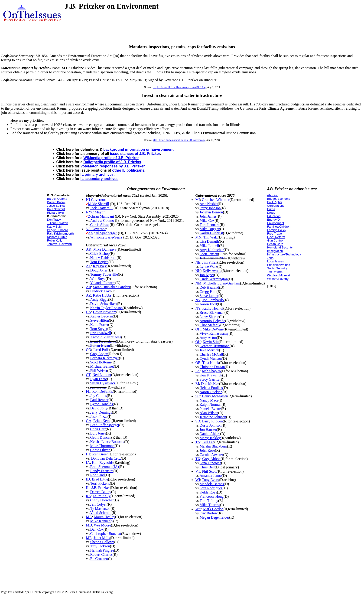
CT (88, 375)
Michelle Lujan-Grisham (222, 283)
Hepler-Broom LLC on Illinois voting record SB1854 (179, 87)
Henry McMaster (215, 396)
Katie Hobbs (102, 295)
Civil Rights (275, 202)
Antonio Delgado (213, 321)
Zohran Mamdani (101, 216)
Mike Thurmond (102, 446)
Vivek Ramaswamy (214, 333)
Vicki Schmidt (101, 513)
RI (197, 384)
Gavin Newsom (105, 312)
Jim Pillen (210, 262)
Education (274, 216)
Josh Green (100, 454)
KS (88, 496)
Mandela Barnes (212, 484)
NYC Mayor (95, 212)
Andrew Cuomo (102, 221)
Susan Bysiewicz (103, 383)
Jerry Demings (101, 412)
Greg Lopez (99, 354)
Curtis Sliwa (100, 225)
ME (89, 538)
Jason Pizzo (99, 417)
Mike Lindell (209, 246)
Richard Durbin (57, 237)
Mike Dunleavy (105, 249)
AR (88, 287)
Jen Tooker (98, 387)
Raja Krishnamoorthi (61, 234)
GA (89, 421)
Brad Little (100, 479)
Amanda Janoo (211, 476)
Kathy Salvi (55, 227)
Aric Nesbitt (209, 204)
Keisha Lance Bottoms (107, 442)
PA (197, 371)
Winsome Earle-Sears (106, 237)
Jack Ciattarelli (101, 208)
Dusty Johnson (211, 425)
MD (89, 525)
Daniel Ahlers (210, 434)
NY (198, 308)
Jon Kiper (207, 275)
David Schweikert (104, 304)
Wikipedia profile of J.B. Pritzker (111, 158)
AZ (88, 295)
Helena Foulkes (211, 388)
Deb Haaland (209, 287)
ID (88, 479)
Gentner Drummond (215, 346)
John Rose (207, 450)
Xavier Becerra (102, 316)
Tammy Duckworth (60, 244)
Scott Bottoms (101, 362)
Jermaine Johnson (213, 417)
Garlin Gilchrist (211, 233)
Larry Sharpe (209, 317)
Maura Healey (105, 517)
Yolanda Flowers (103, 283)
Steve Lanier (209, 296)
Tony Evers (210, 480)
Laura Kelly (102, 496)
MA (89, 517)
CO (88, 350)
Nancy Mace (209, 400)
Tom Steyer (99, 329)
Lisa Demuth (209, 241)
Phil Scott (209, 471)
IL (88, 488)
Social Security (277, 268)
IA (88, 463)
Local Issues (276, 261)
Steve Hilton (100, 320)
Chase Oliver (100, 450)
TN (198, 442)
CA (88, 312)
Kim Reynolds (103, 463)
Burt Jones (98, 433)
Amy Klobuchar (212, 250)
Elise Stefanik (210, 325)
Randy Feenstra (102, 471)
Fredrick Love (101, 291)
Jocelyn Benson (211, 212)
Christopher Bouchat (106, 534)
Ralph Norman (211, 404)
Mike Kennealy (102, 521)
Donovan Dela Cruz (106, 458)
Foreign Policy (277, 230)
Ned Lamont (102, 375)
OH (198, 329)
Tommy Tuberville (104, 274)
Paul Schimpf (56, 209)
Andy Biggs (99, 299)
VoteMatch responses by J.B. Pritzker (113, 166)
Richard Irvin (56, 213)
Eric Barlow (209, 513)
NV (198, 300)
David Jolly (99, 408)
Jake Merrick (209, 350)
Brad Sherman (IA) (105, 467)
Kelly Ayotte (212, 271)
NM (198, 283)
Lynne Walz (208, 266)
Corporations (276, 206)
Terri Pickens (100, 483)
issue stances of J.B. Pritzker (135, 154)
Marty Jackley (210, 438)
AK (89, 249)
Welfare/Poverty (278, 279)
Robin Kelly (55, 240)
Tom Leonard (210, 225)
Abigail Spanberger (102, 233)
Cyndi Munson (211, 358)
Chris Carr (98, 429)
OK (198, 342)
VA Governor (96, 229)
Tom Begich (99, 262)
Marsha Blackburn (213, 446)
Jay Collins (99, 396)
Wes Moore (102, 525)
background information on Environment (138, 149)
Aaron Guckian (211, 392)
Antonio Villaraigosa (106, 337)
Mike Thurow (210, 505)
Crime (271, 209)
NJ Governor (96, 200)
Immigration (275, 251)
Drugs (271, 213)
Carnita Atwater (211, 455)
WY (198, 509)
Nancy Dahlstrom (103, 258)
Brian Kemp (102, 421)
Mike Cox (207, 221)
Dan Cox (97, 529)
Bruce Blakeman (212, 312)
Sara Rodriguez (211, 488)
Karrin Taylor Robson (107, 308)
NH (198, 271)
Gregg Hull (208, 292)
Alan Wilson (209, 413)
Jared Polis (101, 350)
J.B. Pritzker (101, 488)
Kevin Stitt (211, 342)
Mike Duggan (210, 229)
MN (198, 237)
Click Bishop (100, 253)
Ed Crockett (99, 559)
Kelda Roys (208, 492)
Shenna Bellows (102, 542)
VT (198, 471)
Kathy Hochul (213, 308)
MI (198, 200)
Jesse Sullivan (57, 206)
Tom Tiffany (209, 501)
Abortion (273, 195)
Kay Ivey (100, 266)
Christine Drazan (212, 367)
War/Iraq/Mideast (279, 275)
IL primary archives (97, 175)
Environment (276, 223)
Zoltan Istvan (100, 345)
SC (198, 396)
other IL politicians (128, 170)
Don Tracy (54, 220)
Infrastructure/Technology (284, 254)
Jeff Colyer (99, 504)
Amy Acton (208, 338)
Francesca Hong (212, 496)
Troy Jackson (100, 546)
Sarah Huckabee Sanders (112, 287)
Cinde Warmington (214, 279)
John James (208, 216)
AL (88, 266)
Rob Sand (98, 475)
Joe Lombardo (213, 300)
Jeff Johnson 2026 (213, 258)
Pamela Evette (210, 409)
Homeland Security (280, 247)
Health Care (275, 244)
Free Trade (275, 234)
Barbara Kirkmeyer (105, 358)
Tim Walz (210, 237)
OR (198, 363)
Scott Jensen (209, 254)
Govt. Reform (276, 237)
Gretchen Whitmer (216, 200)
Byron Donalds (102, 404)
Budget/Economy (279, 199)
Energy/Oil (274, 220)
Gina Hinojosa (210, 463)
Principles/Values (279, 265)
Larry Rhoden (212, 421)
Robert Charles (101, 554)
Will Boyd (98, 279)
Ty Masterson (100, 508)
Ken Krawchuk (211, 375)
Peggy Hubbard (58, 230)
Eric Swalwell (101, 333)
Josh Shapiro (211, 371)
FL (88, 391)
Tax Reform (275, 272)
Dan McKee (210, 384)
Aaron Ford (208, 304)
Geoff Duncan (101, 437)
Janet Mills (102, 538)
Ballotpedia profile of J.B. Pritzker (112, 162)
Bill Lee (208, 442)
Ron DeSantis (102, 391)
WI (198, 480)
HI (88, 454)
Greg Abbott (211, 459)
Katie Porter (99, 325)
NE (198, 262)
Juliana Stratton (58, 223)
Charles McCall (211, 354)
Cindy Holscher (102, 500)
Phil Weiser (99, 371)
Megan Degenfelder (214, 517)
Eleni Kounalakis (103, 341)
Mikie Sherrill (98, 204)
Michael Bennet (102, 366)
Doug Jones (99, 270)
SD (198, 421)
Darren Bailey (56, 202)
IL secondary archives (100, 179)
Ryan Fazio (99, 379)
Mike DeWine (213, 329)
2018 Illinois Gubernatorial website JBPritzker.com (179, 140)
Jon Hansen (208, 430)
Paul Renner (99, 400)
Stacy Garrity (210, 379)
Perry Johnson (210, 208)
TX (198, 459)
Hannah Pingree (102, 550)
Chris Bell (207, 467)
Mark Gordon (213, 509)
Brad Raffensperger (105, 425)
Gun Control (275, 240)
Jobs (270, 258)
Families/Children (279, 227)
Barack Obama (57, 199)
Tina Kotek (211, 363)
